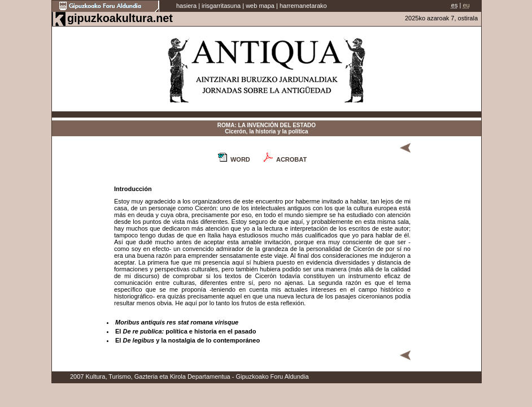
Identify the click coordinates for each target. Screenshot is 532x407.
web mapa (260, 6)
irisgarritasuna (221, 6)
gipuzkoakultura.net (120, 18)
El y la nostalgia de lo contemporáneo (187, 340)
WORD (240, 159)
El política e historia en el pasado (186, 331)
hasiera (186, 6)
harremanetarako (303, 6)
